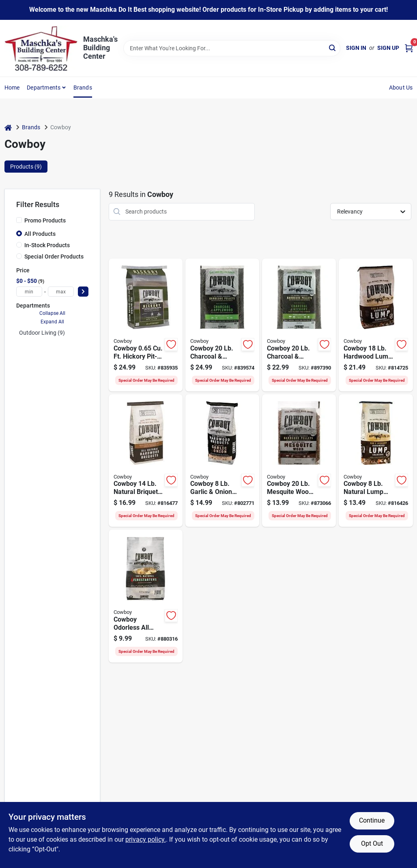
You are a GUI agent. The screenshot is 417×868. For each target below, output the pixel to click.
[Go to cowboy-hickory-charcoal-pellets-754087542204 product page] (299, 325)
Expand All (52, 322)
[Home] (8, 127)
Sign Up (388, 48)
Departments (44, 88)
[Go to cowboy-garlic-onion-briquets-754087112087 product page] (222, 461)
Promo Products (45, 220)
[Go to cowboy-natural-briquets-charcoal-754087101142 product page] (146, 461)
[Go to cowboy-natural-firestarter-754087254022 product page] (146, 596)
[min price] (29, 292)
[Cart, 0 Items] (409, 48)
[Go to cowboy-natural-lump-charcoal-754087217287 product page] (376, 461)
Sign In (356, 48)
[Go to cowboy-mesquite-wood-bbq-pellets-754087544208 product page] (299, 461)
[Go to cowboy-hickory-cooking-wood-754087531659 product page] (146, 325)
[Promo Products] (19, 220)
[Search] (333, 48)
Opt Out (372, 843)
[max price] (61, 292)
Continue (372, 820)
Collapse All (52, 313)
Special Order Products (54, 257)
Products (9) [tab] (26, 167)
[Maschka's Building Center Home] (41, 48)
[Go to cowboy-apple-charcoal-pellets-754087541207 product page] (222, 325)
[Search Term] (232, 48)
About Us (401, 88)
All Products (40, 234)
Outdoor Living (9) (42, 333)
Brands (83, 88)
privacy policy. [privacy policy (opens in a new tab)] (146, 839)
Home (12, 88)
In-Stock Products (47, 245)
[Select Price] (83, 292)
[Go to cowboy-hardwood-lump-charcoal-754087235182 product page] (376, 325)
